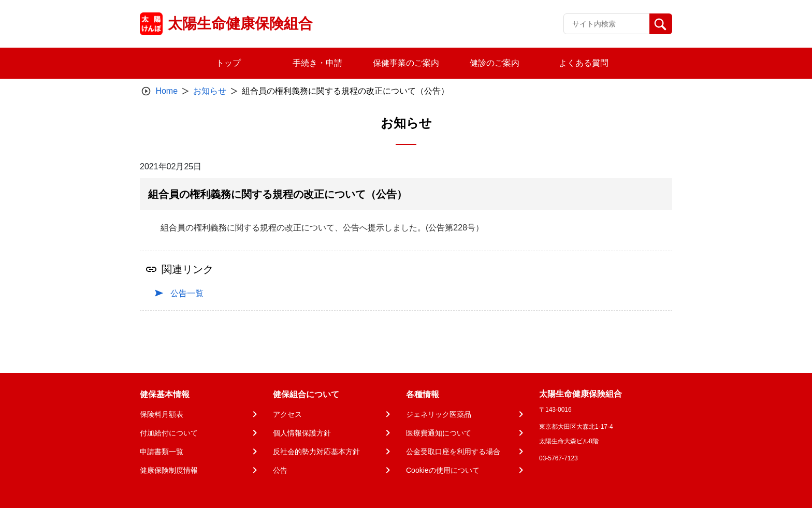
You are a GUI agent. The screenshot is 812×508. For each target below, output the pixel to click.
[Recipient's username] (607, 24)
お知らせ (210, 91)
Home (166, 91)
